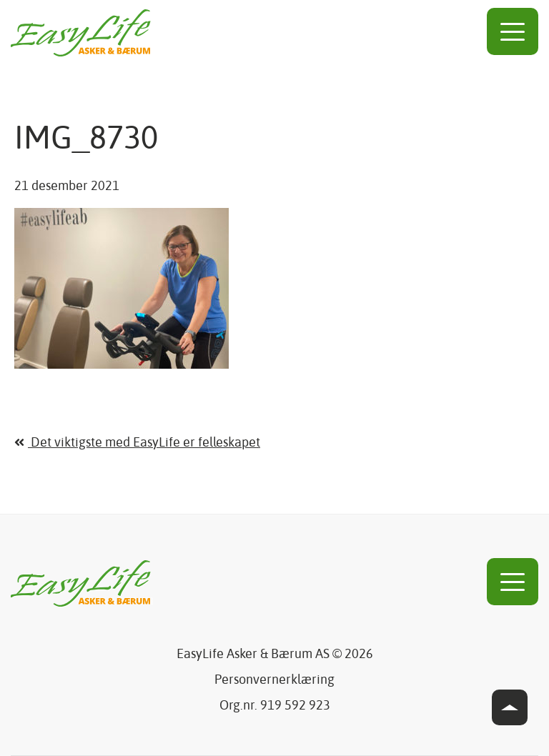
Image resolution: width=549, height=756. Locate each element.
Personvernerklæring (274, 680)
